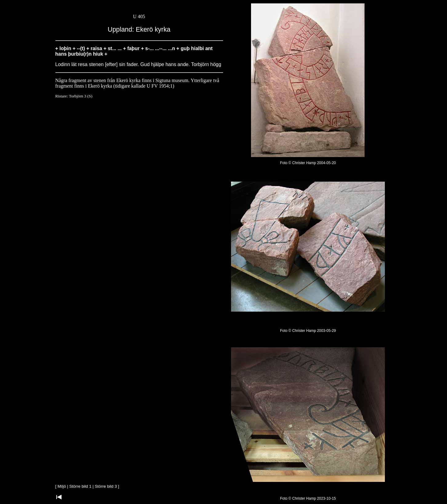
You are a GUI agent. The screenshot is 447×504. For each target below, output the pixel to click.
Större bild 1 (80, 486)
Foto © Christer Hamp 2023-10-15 (308, 498)
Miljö (62, 486)
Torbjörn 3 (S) (81, 96)
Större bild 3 (106, 486)
